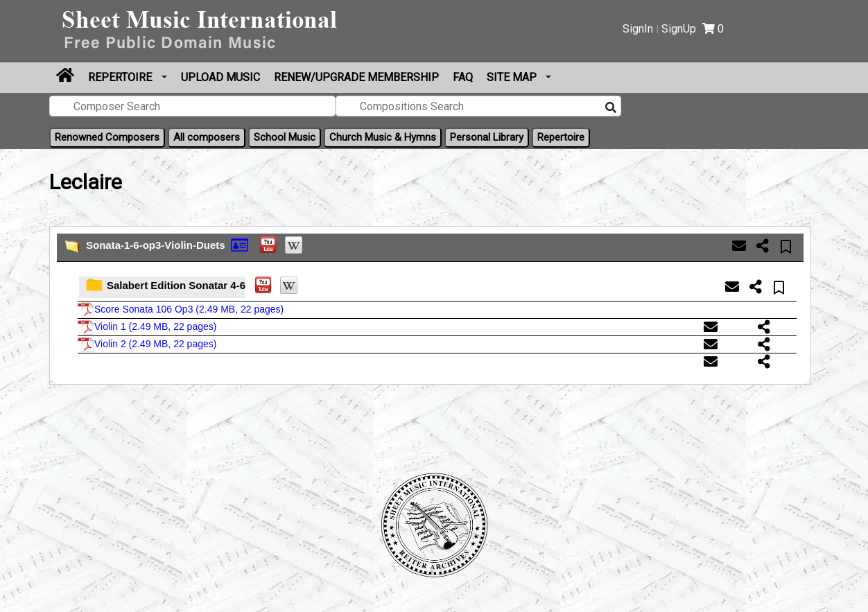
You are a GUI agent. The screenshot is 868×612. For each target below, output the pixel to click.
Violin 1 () (147, 326)
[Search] (611, 108)
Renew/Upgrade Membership (356, 77)
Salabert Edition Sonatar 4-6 (176, 285)
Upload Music (220, 77)
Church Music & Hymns (383, 137)
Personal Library (487, 137)
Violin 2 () (147, 344)
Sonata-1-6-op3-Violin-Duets (156, 245)
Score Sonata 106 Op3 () (181, 309)
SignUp (679, 29)
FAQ (463, 77)
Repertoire (121, 77)
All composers (207, 137)
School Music (285, 137)
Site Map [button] (513, 77)
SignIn (638, 29)
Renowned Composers (107, 137)
